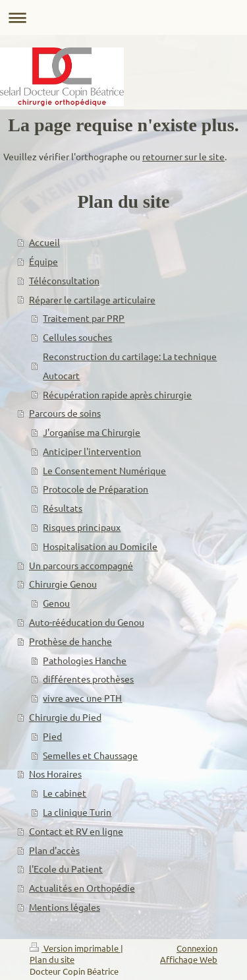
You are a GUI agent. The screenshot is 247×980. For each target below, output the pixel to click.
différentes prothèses (88, 679)
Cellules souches (77, 337)
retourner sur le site (183, 156)
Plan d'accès (54, 850)
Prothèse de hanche (70, 641)
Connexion (197, 948)
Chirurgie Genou (63, 584)
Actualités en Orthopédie (82, 888)
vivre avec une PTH (82, 698)
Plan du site (52, 959)
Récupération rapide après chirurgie (117, 394)
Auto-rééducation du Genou (87, 622)
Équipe (43, 261)
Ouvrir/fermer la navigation (123, 17)
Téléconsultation (64, 280)
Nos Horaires (55, 774)
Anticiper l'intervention (92, 451)
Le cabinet (65, 793)
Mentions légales (65, 907)
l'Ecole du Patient (66, 869)
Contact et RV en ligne (76, 831)
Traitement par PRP (84, 318)
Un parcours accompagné (81, 565)
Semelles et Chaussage (90, 755)
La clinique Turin (77, 812)
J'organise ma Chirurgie (92, 432)
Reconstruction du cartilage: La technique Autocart (130, 366)
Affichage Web (189, 959)
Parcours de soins (65, 413)
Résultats (63, 508)
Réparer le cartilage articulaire (92, 299)
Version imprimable (75, 948)
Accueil (44, 242)
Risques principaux (82, 527)
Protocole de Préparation (96, 489)
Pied (52, 736)
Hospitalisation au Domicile (100, 546)
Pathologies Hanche (85, 660)
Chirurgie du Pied (65, 717)
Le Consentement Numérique (104, 470)
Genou (56, 603)
